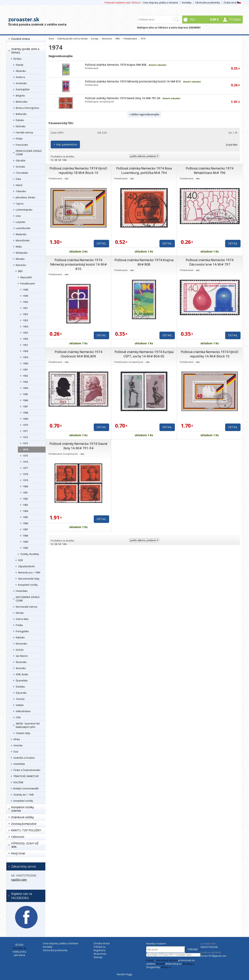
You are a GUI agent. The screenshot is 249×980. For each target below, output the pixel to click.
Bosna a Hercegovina (27, 108)
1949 (25, 296)
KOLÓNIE (18, 782)
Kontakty (187, 3)
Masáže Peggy (124, 974)
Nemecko (21, 265)
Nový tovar (18, 853)
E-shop (150, 960)
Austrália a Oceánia (24, 758)
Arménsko (21, 83)
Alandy (20, 65)
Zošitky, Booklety (30, 554)
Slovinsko (21, 668)
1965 (25, 394)
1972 (25, 437)
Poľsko (19, 625)
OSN (18, 717)
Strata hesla (100, 954)
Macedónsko (23, 240)
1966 (25, 400)
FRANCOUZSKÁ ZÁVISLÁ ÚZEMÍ (29, 153)
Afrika (17, 739)
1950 (25, 302)
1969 (25, 419)
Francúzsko (22, 145)
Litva (18, 216)
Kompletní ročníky (28, 585)
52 (60, 160)
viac (67, 178)
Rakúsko (20, 637)
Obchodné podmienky (207, 3)
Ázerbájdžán (23, 89)
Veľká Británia (23, 711)
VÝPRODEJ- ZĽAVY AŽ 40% (25, 845)
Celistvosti (18, 837)
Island (19, 185)
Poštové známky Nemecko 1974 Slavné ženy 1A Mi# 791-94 (122, 98)
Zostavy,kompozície (24, 824)
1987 (25, 529)
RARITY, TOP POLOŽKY (26, 830)
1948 (25, 290)
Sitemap (98, 957)
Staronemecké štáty (29, 579)
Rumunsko (21, 644)
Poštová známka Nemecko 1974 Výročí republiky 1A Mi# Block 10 (210, 354)
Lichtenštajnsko (24, 210)
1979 (25, 480)
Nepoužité (26, 277)
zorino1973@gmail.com (213, 956)
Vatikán (20, 705)
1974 (25, 450)
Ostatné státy (23, 733)
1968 (25, 413)
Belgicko (20, 96)
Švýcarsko (21, 693)
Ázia (16, 752)
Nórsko (20, 613)
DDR (20, 560)
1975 (25, 456)
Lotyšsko (21, 222)
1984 (25, 511)
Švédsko (20, 687)
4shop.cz (166, 967)
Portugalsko (22, 631)
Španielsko (22, 681)
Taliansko (21, 191)
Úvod (51, 39)
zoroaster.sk (24, 19)
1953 (25, 320)
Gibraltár (21, 161)
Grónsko (20, 167)
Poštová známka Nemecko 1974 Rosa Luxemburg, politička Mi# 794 (144, 170)
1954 (25, 327)
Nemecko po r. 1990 (29, 573)
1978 (25, 474)
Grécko (20, 650)
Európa (17, 59)
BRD (20, 271)
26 (56, 160)
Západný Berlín (26, 566)
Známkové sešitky (22, 817)
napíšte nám (19, 880)
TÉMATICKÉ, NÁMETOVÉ (26, 776)
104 (64, 160)
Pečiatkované (28, 284)
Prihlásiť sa (99, 947)
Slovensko (21, 662)
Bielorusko (22, 102)
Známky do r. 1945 (24, 795)
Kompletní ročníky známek (22, 809)
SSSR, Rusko (22, 674)
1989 (25, 542)
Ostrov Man (22, 619)
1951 (25, 308)
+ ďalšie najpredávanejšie (144, 114)
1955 (25, 333)
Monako (20, 259)
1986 (25, 523)
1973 (25, 443)
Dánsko (20, 120)
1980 (25, 486)
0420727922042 (209, 947)
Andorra (20, 77)
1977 (25, 468)
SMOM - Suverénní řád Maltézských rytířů (28, 725)
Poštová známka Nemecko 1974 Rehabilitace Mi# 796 (210, 170)
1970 (25, 425)
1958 (25, 351)
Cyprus (20, 204)
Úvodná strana (20, 39)
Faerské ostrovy (24, 132)
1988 (25, 536)
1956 (25, 339)
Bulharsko (21, 114)
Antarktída (19, 764)
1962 (25, 376)
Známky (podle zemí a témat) (25, 51)
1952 (25, 314)
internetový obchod (167, 960)
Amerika (18, 745)
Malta (19, 247)
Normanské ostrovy (27, 607)
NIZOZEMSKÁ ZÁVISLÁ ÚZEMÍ (28, 599)
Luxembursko (23, 228)
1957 (25, 345)
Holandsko (22, 591)
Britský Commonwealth (26, 789)
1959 (25, 357)
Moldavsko (22, 253)
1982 (25, 499)
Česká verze (232, 3)
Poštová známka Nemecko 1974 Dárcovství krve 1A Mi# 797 (210, 262)
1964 (25, 388)
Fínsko (19, 139)
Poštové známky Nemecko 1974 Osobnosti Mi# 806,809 (78, 354)
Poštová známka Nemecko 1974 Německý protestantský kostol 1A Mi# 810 (133, 81)
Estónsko (21, 126)
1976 (25, 462)
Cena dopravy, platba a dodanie (160, 3)
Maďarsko (21, 234)
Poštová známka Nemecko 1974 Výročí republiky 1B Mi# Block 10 (78, 170)
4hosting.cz (188, 964)
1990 (25, 548)
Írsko (18, 179)
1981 (25, 493)
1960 (25, 363)
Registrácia (100, 950)
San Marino (22, 656)
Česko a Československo (27, 770)
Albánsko (21, 71)
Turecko (20, 699)
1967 (25, 407)
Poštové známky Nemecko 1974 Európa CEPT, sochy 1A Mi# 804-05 (144, 354)
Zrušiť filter (232, 145)
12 (52, 160)
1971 (25, 431)
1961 (25, 370)
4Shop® (160, 964)
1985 (25, 517)
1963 (25, 382)
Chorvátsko (22, 173)
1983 (25, 505)
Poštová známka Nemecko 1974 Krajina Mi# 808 (116, 65)
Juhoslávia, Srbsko (26, 197)
